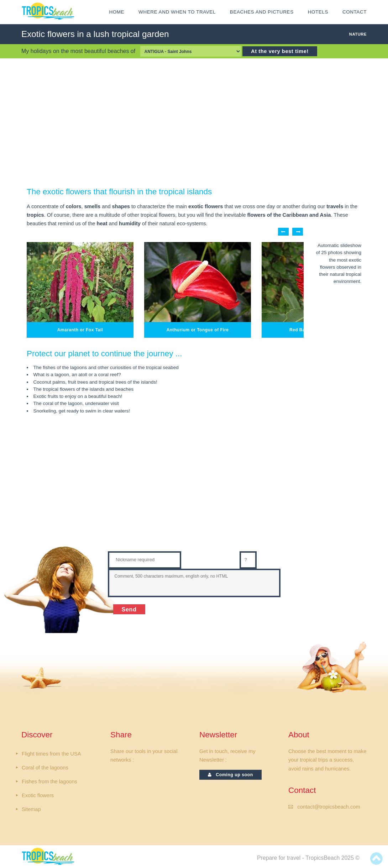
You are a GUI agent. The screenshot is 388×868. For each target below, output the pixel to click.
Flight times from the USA (51, 754)
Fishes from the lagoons (49, 782)
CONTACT (355, 12)
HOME (117, 12)
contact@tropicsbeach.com (329, 807)
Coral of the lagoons (45, 768)
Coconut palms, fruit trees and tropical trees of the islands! (95, 382)
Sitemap (31, 809)
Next (298, 232)
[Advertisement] (194, 122)
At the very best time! (280, 51)
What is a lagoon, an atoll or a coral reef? (77, 375)
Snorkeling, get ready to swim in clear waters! (82, 411)
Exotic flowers (38, 795)
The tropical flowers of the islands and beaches (83, 389)
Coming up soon (230, 775)
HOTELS (318, 12)
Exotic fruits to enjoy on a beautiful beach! (78, 396)
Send (129, 609)
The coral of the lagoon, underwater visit (76, 403)
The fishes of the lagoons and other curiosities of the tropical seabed (106, 367)
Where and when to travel (177, 12)
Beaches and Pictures (262, 12)
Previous (283, 232)
